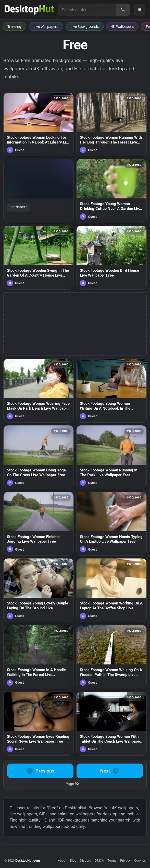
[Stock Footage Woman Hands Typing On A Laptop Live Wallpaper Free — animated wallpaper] (111, 524)
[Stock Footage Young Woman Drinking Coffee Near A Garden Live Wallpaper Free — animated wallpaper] (111, 191)
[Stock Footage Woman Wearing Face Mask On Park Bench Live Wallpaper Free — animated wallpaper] (39, 391)
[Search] (123, 10)
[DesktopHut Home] (29, 10)
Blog (73, 860)
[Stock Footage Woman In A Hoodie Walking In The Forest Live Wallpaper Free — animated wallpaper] (39, 657)
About (62, 860)
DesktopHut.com (28, 860)
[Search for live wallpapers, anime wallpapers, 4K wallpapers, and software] (87, 10)
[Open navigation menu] (140, 10)
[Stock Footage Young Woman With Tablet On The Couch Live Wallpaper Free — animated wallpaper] (111, 724)
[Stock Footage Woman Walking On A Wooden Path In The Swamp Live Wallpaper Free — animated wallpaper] (111, 657)
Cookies (140, 860)
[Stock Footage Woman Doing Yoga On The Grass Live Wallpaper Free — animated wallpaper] (39, 457)
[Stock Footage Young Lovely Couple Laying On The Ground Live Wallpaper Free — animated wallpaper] (39, 590)
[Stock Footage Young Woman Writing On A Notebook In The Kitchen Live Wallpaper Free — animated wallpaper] (111, 391)
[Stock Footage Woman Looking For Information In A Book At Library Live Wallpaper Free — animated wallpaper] (39, 124)
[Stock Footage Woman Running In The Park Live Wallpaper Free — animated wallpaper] (111, 457)
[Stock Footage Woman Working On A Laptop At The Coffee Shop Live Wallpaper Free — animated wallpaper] (111, 590)
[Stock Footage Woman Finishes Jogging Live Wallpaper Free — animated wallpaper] (39, 524)
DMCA (99, 860)
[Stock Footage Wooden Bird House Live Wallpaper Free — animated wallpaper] (111, 258)
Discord (85, 860)
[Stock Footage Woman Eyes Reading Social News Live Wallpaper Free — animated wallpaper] (39, 724)
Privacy (125, 860)
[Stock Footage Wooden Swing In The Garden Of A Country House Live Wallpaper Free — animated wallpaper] (39, 258)
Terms (112, 860)
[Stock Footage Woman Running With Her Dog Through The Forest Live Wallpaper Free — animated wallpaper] (111, 124)
